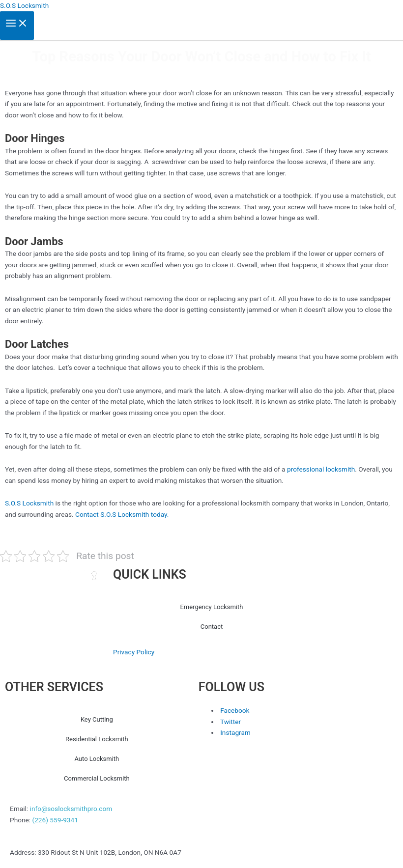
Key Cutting (97, 719)
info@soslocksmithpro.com (71, 809)
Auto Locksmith (97, 759)
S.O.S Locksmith (24, 5)
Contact (212, 627)
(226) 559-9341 (55, 820)
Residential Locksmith (97, 739)
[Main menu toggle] (17, 26)
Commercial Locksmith (97, 778)
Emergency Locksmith (211, 607)
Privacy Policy (134, 652)
